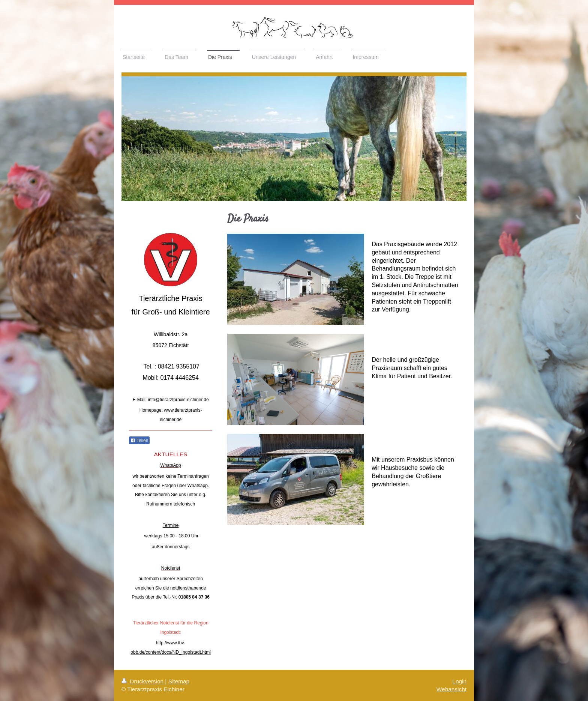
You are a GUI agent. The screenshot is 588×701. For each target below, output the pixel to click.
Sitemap (179, 681)
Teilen (139, 441)
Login (459, 681)
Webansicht (451, 689)
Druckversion (143, 681)
